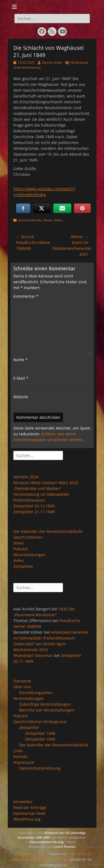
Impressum (24, 762)
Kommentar (26, 296)
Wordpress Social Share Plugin (41, 859)
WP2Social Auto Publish (31, 854)
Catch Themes (65, 847)
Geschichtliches (30, 220)
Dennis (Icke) (52, 62)
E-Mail (21, 378)
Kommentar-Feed (29, 813)
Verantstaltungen (29, 555)
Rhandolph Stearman (33, 655)
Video (58, 220)
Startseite (22, 681)
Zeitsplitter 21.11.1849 (34, 512)
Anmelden (23, 802)
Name (21, 360)
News (48, 220)
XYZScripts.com (80, 854)
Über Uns (22, 687)
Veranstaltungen (29, 698)
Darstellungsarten (36, 693)
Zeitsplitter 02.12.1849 (34, 506)
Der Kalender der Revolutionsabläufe (48, 531)
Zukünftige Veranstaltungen (45, 704)
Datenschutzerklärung (40, 768)
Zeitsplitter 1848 (40, 733)
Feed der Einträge (30, 807)
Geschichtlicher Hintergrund (40, 722)
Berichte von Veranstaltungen (47, 710)
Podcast (21, 549)
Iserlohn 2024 (26, 477)
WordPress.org (27, 819)
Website (21, 397)
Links (18, 751)
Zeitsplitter (23, 566)
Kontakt (20, 757)
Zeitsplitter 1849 (40, 739)
